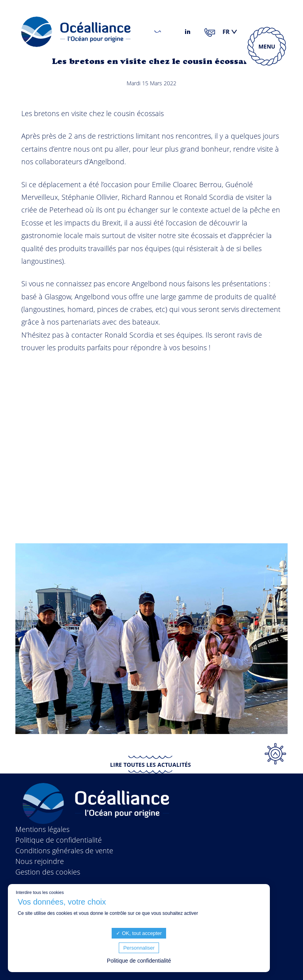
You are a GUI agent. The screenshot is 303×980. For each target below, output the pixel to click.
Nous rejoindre (40, 861)
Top (275, 754)
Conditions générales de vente (64, 850)
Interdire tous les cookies (40, 892)
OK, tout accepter (139, 933)
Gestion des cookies (48, 872)
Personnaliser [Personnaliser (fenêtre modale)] (139, 948)
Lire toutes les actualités (151, 765)
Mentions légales (42, 829)
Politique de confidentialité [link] (139, 961)
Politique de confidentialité (59, 840)
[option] (151, 639)
